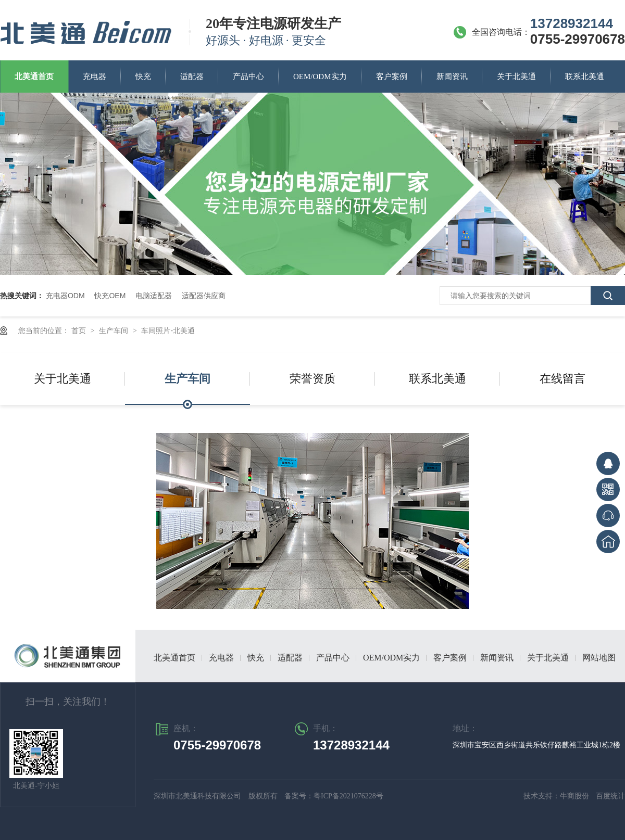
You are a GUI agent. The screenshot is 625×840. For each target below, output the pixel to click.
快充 (143, 77)
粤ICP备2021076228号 (348, 796)
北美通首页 (34, 77)
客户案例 (392, 77)
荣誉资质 (312, 379)
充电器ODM (65, 296)
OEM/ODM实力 (320, 77)
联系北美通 (585, 77)
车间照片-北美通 (168, 330)
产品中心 (248, 77)
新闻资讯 (452, 77)
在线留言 (562, 379)
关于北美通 (516, 77)
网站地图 (599, 658)
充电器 (95, 77)
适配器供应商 (204, 296)
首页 (80, 330)
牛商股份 (576, 796)
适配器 (192, 77)
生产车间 (115, 330)
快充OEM (110, 296)
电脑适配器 (154, 296)
